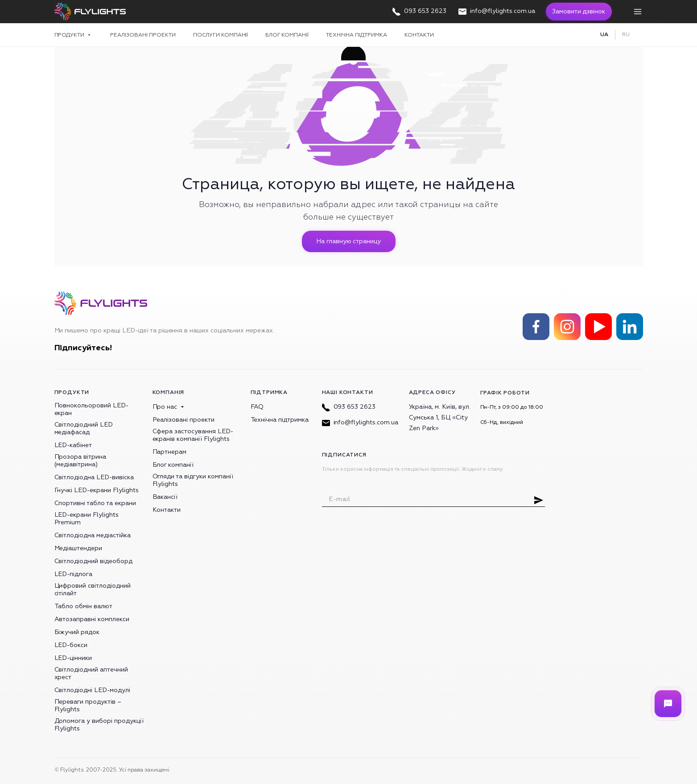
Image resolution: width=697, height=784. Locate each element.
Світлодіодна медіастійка (93, 535)
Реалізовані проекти (143, 35)
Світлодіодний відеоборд (93, 561)
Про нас (165, 407)
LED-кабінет (73, 445)
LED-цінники (73, 658)
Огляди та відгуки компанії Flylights (193, 480)
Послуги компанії (221, 35)
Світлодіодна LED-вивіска (94, 477)
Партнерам (170, 452)
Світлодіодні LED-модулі (92, 690)
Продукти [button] (70, 35)
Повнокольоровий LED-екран (91, 409)
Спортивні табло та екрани (95, 503)
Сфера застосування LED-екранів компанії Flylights (193, 435)
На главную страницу (348, 241)
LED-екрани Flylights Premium (87, 519)
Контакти (419, 35)
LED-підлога (74, 574)
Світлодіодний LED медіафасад (84, 428)
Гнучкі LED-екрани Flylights (97, 490)
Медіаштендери (78, 548)
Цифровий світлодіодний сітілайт (93, 589)
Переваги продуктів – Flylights (88, 705)
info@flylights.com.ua (360, 422)
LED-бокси (71, 645)
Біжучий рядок (77, 632)
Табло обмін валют (84, 606)
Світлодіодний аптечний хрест (91, 673)
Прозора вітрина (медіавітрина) (80, 460)
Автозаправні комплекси (92, 619)
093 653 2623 (349, 407)
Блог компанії (287, 35)
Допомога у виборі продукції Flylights (99, 725)
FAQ (257, 407)
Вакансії (165, 497)
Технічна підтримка (357, 35)
